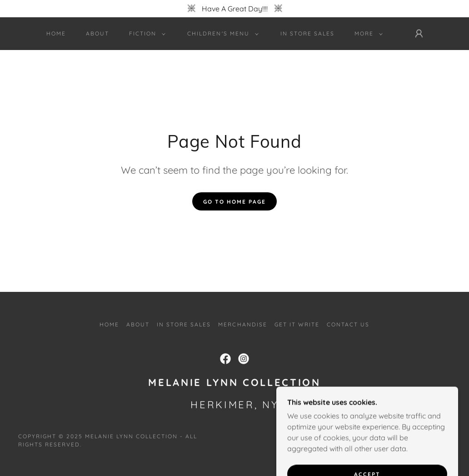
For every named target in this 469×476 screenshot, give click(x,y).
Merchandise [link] (242, 324)
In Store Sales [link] (307, 33)
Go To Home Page (234, 202)
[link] (225, 359)
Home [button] (109, 324)
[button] (145, 34)
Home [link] (56, 33)
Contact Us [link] (348, 324)
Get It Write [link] (297, 324)
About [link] (97, 33)
